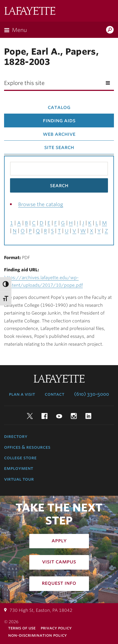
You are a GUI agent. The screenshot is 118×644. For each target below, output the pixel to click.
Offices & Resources (27, 447)
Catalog (59, 107)
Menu (19, 30)
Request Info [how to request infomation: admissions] (59, 583)
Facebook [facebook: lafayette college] (44, 416)
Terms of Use (22, 628)
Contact (55, 394)
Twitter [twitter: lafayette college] (30, 416)
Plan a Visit (22, 394)
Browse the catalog (41, 204)
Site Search (59, 147)
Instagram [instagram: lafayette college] (74, 416)
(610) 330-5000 (92, 394)
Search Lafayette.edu (110, 30)
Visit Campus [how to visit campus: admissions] (59, 562)
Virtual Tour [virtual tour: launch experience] (19, 479)
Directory (16, 436)
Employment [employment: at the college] (19, 468)
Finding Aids (59, 120)
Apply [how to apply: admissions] (59, 540)
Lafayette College (30, 11)
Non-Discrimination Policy (37, 635)
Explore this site (24, 83)
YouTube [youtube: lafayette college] (59, 416)
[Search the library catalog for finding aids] (59, 169)
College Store (20, 458)
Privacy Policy (56, 628)
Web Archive (59, 134)
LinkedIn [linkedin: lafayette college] (88, 416)
